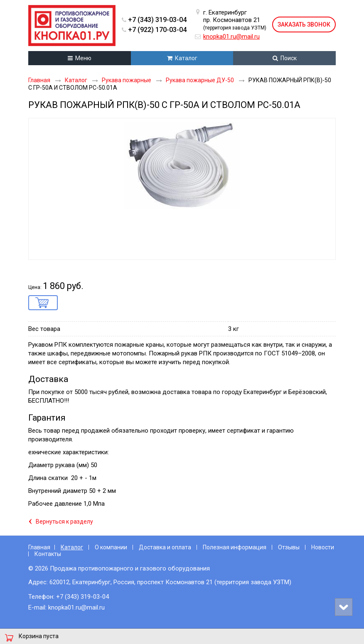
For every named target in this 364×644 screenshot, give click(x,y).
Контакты (48, 554)
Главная (39, 547)
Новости (323, 547)
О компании (111, 547)
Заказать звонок (304, 24)
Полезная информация (235, 547)
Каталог (72, 547)
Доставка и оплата (165, 547)
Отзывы (289, 547)
